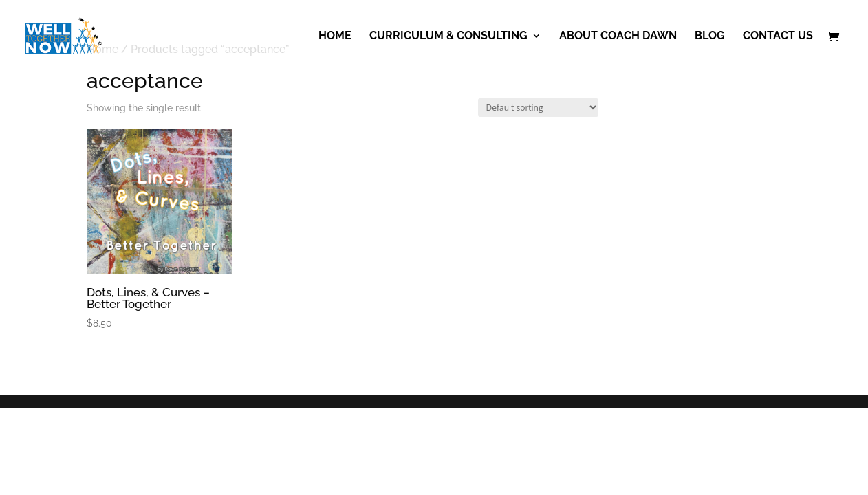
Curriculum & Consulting (448, 36)
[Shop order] (538, 108)
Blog (710, 36)
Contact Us (778, 36)
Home (335, 36)
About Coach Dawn (618, 36)
